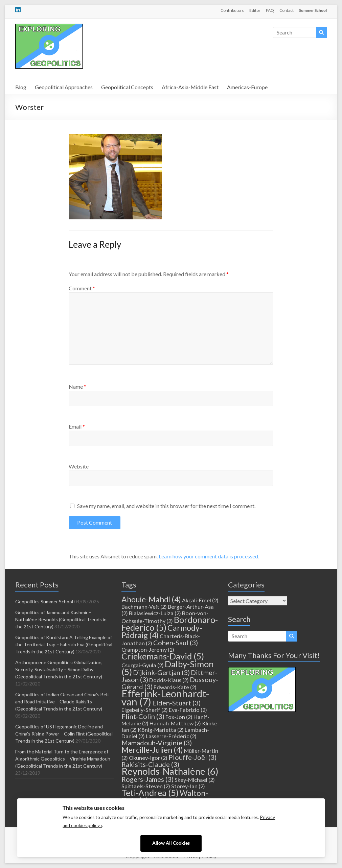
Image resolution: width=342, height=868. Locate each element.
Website (79, 466)
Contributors (232, 10)
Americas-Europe (247, 87)
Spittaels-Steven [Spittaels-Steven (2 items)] (146, 786)
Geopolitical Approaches (64, 87)
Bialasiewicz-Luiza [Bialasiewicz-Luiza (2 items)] (155, 613)
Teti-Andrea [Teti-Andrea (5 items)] (150, 793)
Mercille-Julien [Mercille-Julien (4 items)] (152, 750)
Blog (21, 87)
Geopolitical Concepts (127, 87)
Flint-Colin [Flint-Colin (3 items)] (143, 716)
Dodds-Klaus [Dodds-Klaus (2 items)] (169, 680)
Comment (82, 288)
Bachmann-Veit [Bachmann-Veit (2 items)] (144, 607)
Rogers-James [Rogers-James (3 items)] (147, 779)
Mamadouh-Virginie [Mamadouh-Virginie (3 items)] (157, 743)
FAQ (270, 10)
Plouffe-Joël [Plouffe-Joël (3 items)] (192, 757)
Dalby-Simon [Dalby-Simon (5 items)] (168, 668)
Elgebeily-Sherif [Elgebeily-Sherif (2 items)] (145, 710)
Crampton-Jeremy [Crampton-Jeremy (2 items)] (148, 649)
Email (77, 426)
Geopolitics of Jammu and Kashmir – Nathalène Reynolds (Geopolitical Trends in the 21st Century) (61, 619)
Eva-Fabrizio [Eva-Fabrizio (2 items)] (188, 710)
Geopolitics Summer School (44, 601)
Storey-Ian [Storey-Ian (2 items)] (188, 786)
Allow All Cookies (171, 843)
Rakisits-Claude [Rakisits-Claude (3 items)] (150, 764)
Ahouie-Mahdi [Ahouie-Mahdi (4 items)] (151, 599)
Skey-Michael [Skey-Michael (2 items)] (195, 780)
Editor (255, 10)
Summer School (313, 10)
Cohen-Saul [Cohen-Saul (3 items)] (176, 643)
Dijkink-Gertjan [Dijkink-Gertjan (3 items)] (161, 672)
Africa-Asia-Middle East (190, 87)
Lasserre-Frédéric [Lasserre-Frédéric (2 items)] (171, 736)
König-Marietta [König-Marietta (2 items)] (161, 730)
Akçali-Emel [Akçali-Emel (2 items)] (200, 600)
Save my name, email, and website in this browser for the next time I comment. (166, 506)
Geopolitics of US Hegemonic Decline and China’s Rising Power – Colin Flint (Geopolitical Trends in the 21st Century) (64, 734)
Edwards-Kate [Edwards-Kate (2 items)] (175, 687)
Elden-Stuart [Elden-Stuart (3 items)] (176, 703)
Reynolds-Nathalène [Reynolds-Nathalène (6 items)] (170, 771)
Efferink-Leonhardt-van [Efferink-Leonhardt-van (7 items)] (165, 697)
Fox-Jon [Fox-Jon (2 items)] (179, 717)
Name (77, 387)
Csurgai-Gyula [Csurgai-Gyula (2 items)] (143, 665)
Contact (287, 10)
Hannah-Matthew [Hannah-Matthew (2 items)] (175, 723)
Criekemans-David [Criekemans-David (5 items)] (163, 656)
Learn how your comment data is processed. (209, 556)
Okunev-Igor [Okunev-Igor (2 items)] (148, 758)
